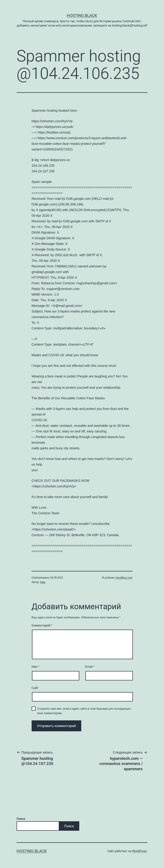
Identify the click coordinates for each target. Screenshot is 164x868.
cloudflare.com (124, 578)
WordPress (139, 851)
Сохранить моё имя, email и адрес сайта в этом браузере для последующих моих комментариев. (84, 711)
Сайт (35, 688)
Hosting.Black (82, 16)
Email (90, 667)
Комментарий (42, 625)
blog (43, 582)
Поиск (21, 819)
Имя (35, 667)
